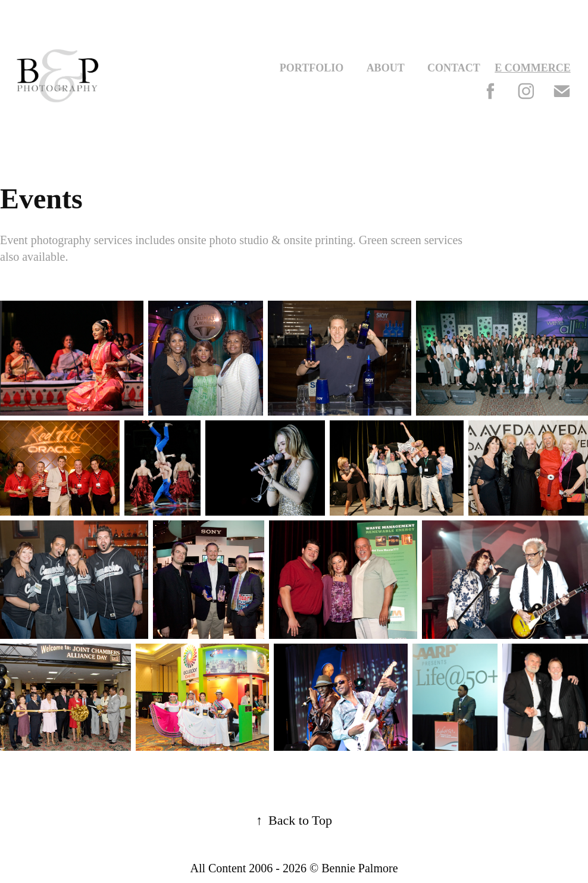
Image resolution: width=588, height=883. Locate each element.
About (386, 68)
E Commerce (533, 68)
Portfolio (312, 68)
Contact (454, 68)
